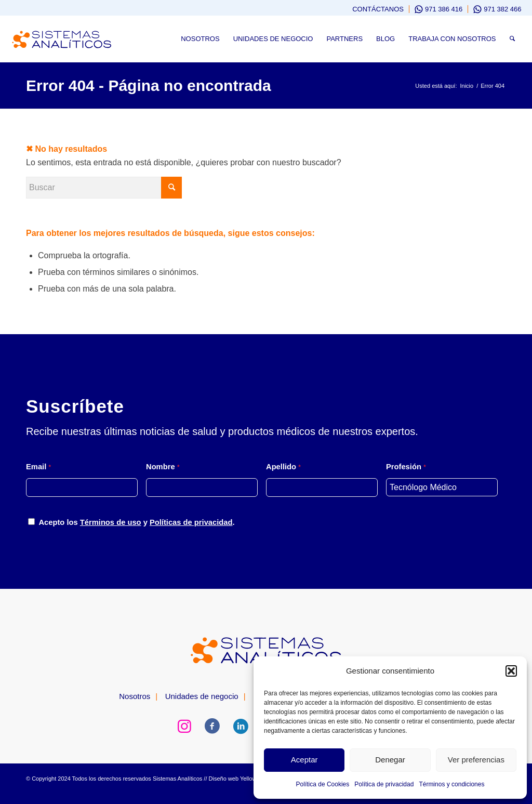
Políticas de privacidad (191, 522)
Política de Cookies (323, 784)
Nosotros (135, 696)
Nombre (163, 467)
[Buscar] (512, 39)
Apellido (283, 467)
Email (38, 467)
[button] (511, 671)
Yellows (250, 779)
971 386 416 (444, 9)
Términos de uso (111, 522)
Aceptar (304, 760)
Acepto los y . (136, 522)
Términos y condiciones (451, 784)
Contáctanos (378, 9)
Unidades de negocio (202, 696)
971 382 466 (502, 9)
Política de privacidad (384, 784)
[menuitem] (373, 9)
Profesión (406, 467)
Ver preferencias (476, 760)
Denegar (390, 760)
